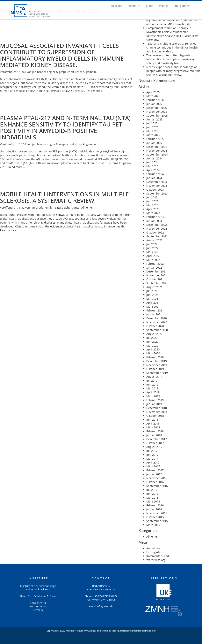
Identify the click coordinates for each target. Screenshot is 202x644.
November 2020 (157, 322)
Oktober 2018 (155, 416)
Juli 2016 (152, 490)
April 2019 (153, 392)
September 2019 (157, 373)
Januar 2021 (154, 314)
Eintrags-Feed (155, 552)
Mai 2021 (152, 299)
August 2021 (154, 287)
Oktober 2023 (155, 190)
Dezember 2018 (157, 408)
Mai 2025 (152, 131)
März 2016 (153, 501)
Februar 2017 (155, 470)
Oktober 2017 (155, 443)
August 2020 (154, 334)
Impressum (126, 631)
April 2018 (153, 423)
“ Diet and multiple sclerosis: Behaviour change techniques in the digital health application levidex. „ (172, 47)
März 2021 (153, 307)
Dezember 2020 (157, 318)
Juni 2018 (152, 420)
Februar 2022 (155, 264)
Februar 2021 (155, 310)
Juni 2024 (152, 162)
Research (117, 6)
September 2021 (157, 283)
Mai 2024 (152, 166)
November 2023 (157, 186)
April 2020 (153, 349)
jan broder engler (44, 72)
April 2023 (153, 209)
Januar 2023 (154, 221)
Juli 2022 (152, 244)
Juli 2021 (152, 291)
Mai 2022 (152, 252)
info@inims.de (105, 606)
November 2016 (157, 478)
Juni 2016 (152, 494)
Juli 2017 (152, 451)
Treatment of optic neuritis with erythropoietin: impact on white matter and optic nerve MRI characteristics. (172, 20)
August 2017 (154, 447)
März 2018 (153, 427)
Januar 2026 (154, 104)
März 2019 (153, 396)
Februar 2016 (155, 505)
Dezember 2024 (157, 147)
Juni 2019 (152, 384)
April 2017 (153, 462)
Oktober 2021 (155, 279)
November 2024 (157, 151)
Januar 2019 (154, 404)
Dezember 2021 (157, 271)
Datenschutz (138, 631)
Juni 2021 (152, 295)
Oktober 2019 (155, 369)
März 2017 (153, 466)
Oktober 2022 (155, 232)
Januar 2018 (154, 435)
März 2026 (153, 96)
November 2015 (157, 513)
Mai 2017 (152, 459)
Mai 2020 (152, 345)
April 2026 (153, 92)
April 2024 (153, 170)
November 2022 (157, 229)
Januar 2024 (154, 178)
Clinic (150, 6)
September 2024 (157, 154)
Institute (135, 6)
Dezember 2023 (157, 182)
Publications (182, 6)
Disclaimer (150, 631)
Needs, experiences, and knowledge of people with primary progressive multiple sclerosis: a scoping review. (173, 71)
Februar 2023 (155, 217)
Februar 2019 (155, 400)
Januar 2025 (154, 143)
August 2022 (154, 240)
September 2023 (157, 193)
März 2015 (153, 525)
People (163, 6)
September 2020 (157, 330)
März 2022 (153, 260)
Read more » (94, 91)
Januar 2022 (154, 268)
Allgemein (89, 72)
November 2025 (157, 112)
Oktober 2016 (155, 482)
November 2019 (157, 365)
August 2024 (154, 158)
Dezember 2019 (157, 361)
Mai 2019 (152, 388)
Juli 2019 (152, 381)
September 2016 (157, 486)
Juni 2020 (152, 342)
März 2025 (153, 135)
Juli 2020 (152, 338)
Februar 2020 (155, 357)
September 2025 (157, 115)
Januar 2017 (154, 474)
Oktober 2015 (155, 517)
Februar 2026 (155, 100)
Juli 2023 (152, 197)
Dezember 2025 (157, 108)
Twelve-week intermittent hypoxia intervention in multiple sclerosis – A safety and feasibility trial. (170, 59)
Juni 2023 (152, 201)
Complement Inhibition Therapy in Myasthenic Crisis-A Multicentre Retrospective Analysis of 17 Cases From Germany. (172, 34)
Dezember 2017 (157, 439)
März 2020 (153, 353)
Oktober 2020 (155, 326)
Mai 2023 (152, 205)
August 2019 (154, 377)
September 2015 (157, 521)
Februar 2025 (155, 139)
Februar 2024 (155, 174)
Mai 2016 (152, 498)
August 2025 (154, 119)
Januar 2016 (154, 509)
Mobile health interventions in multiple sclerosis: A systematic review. (64, 197)
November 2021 (157, 275)
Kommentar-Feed (158, 556)
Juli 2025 (152, 123)
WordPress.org (156, 560)
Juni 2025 (152, 127)
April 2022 (153, 256)
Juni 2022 (152, 248)
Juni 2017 (152, 455)
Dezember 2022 (157, 225)
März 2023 (153, 213)
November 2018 (157, 412)
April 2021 (153, 303)
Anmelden (153, 548)
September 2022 (157, 236)
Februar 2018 (155, 431)
